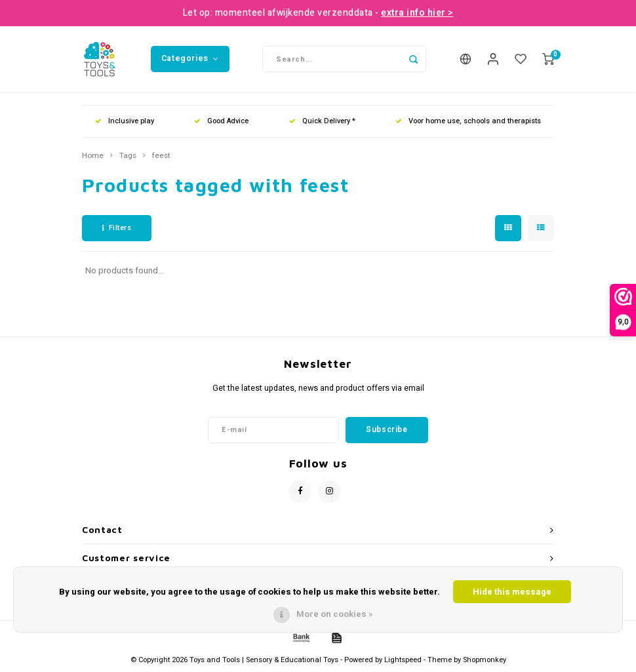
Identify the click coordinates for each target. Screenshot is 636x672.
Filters (117, 228)
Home (93, 156)
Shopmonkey (485, 660)
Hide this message (512, 592)
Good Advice (221, 121)
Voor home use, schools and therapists (468, 121)
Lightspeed (403, 660)
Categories (190, 58)
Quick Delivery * (322, 121)
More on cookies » (335, 614)
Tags (128, 156)
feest (161, 156)
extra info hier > (417, 13)
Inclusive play (125, 121)
